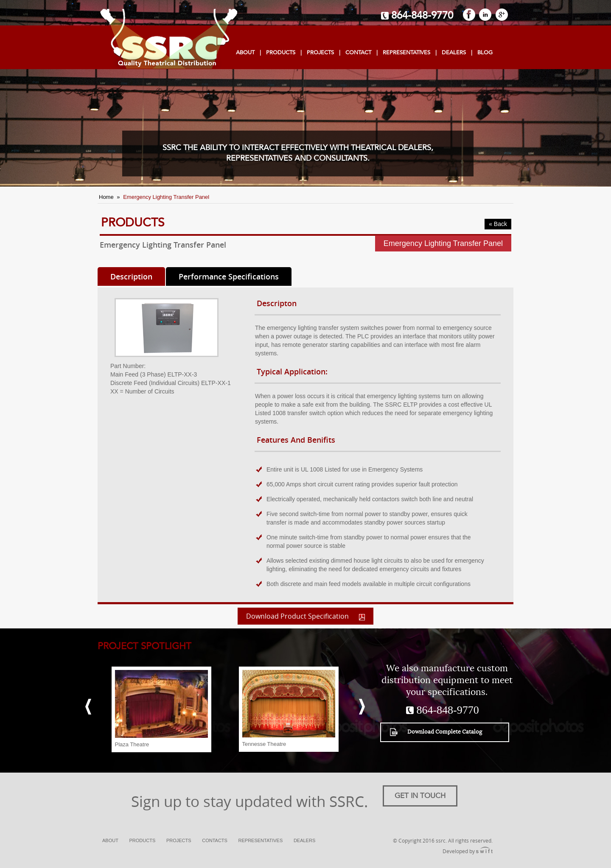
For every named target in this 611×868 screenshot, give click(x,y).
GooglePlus (502, 15)
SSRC (167, 39)
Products (281, 53)
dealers (454, 53)
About (245, 53)
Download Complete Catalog (436, 732)
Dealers (304, 840)
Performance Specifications (229, 276)
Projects (179, 840)
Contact (358, 53)
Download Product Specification (305, 616)
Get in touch (420, 796)
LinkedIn (485, 15)
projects (320, 53)
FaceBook (469, 15)
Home (106, 197)
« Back (498, 224)
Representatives (406, 53)
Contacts (215, 840)
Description (131, 276)
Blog (485, 53)
